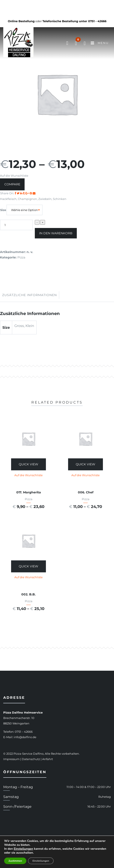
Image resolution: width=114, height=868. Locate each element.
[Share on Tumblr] (24, 193)
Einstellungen (23, 849)
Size (3, 210)
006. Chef (86, 492)
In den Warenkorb (56, 233)
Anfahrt (48, 759)
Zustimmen (15, 861)
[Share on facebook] (16, 193)
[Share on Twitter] (18, 193)
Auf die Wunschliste (14, 176)
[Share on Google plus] (27, 193)
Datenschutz (31, 759)
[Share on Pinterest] (31, 193)
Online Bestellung (21, 21)
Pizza (21, 257)
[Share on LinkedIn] (22, 193)
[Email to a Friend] (34, 193)
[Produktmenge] (16, 225)
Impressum (11, 759)
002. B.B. (28, 594)
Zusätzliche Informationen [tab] (29, 295)
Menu (100, 43)
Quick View (28, 464)
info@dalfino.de (25, 737)
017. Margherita (29, 492)
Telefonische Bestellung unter (74, 21)
